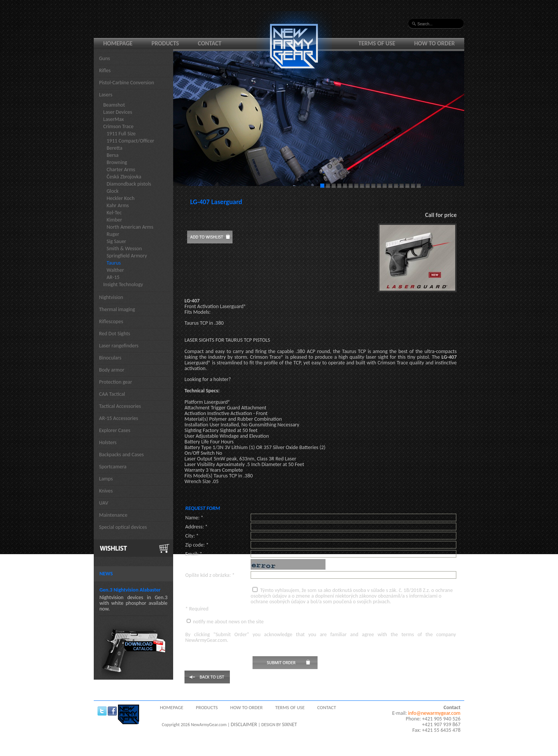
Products (165, 43)
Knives (106, 491)
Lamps (106, 479)
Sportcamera (113, 467)
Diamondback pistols (129, 184)
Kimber (114, 220)
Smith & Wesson (124, 249)
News (106, 574)
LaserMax (114, 119)
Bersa (112, 155)
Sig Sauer (116, 241)
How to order (435, 43)
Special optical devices (123, 527)
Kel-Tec (114, 213)
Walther (115, 270)
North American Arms (130, 227)
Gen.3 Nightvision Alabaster (130, 590)
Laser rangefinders (119, 346)
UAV (104, 503)
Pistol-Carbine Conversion (127, 83)
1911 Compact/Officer (130, 141)
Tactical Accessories (120, 406)
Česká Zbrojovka (124, 177)
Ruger (113, 234)
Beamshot (114, 105)
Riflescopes (111, 321)
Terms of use (377, 43)
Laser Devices (118, 112)
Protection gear (115, 382)
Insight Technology (123, 284)
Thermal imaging (117, 309)
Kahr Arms (118, 205)
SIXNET (290, 724)
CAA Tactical (112, 394)
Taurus (114, 263)
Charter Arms (121, 170)
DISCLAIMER (244, 724)
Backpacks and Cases (121, 455)
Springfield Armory (127, 256)
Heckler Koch (121, 198)
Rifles (105, 70)
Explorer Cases (115, 430)
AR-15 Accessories (119, 418)
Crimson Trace (118, 126)
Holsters (108, 442)
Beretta (115, 148)
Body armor (112, 370)
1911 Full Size (121, 134)
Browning (117, 162)
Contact (209, 43)
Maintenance (113, 515)
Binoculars (110, 358)
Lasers (106, 95)
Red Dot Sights (115, 334)
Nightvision (111, 297)
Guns (105, 58)
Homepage (118, 43)
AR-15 (113, 277)
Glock (113, 191)
